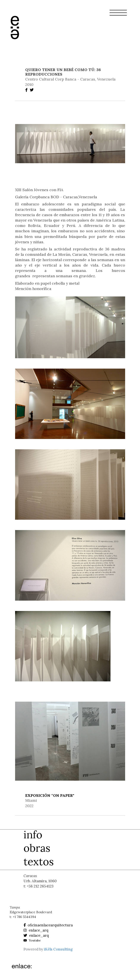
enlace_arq (36, 930)
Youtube (32, 940)
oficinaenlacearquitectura (48, 925)
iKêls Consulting (58, 949)
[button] (118, 15)
